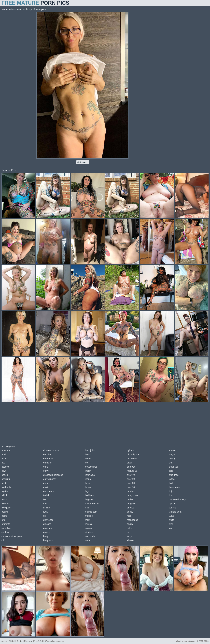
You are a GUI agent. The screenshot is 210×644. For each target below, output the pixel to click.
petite (130, 499)
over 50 (131, 479)
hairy (46, 536)
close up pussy (51, 450)
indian (88, 471)
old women (132, 459)
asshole (5, 467)
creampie (48, 459)
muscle (89, 524)
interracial (90, 475)
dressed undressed (53, 475)
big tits (5, 491)
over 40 (131, 475)
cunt (45, 467)
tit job (171, 491)
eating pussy (50, 479)
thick (171, 483)
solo (171, 471)
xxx (170, 528)
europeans (49, 491)
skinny (172, 459)
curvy (46, 471)
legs (87, 491)
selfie (130, 528)
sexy (129, 536)
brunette (6, 524)
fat (45, 499)
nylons (130, 450)
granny (47, 532)
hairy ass (48, 540)
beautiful (6, 479)
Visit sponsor (83, 162)
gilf (45, 516)
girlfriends (48, 520)
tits (170, 495)
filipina (47, 508)
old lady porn (134, 454)
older (129, 463)
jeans (88, 479)
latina (88, 487)
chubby (5, 532)
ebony (47, 483)
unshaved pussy (177, 499)
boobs (5, 512)
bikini (4, 495)
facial (46, 495)
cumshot (48, 463)
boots (4, 516)
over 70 (131, 487)
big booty (6, 487)
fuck (45, 512)
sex (129, 532)
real (129, 516)
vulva (171, 516)
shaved (131, 540)
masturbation (92, 504)
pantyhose (132, 495)
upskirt (172, 504)
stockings (174, 475)
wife (171, 524)
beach (5, 475)
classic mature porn (12, 536)
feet (45, 504)
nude (88, 540)
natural (89, 528)
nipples (89, 532)
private (130, 508)
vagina (172, 508)
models (89, 516)
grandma (48, 528)
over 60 (131, 483)
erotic (46, 487)
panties (131, 491)
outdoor (131, 467)
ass (3, 463)
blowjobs (6, 508)
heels (88, 454)
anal (4, 454)
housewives (91, 467)
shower (173, 450)
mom (88, 520)
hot (87, 463)
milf (87, 508)
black (4, 499)
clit (3, 540)
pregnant (131, 504)
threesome (174, 487)
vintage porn (175, 512)
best (4, 483)
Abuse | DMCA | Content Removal (17, 641)
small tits (173, 467)
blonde (5, 504)
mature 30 (132, 471)
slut (171, 463)
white (171, 520)
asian (4, 459)
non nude (90, 536)
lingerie (89, 499)
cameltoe (6, 528)
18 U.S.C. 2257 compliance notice (48, 641)
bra (3, 520)
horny (88, 459)
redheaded (132, 520)
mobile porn (91, 512)
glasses (47, 524)
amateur (6, 450)
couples (47, 454)
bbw (4, 471)
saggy (130, 524)
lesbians (89, 495)
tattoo (172, 479)
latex (88, 483)
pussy (130, 512)
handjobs (90, 450)
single (172, 454)
